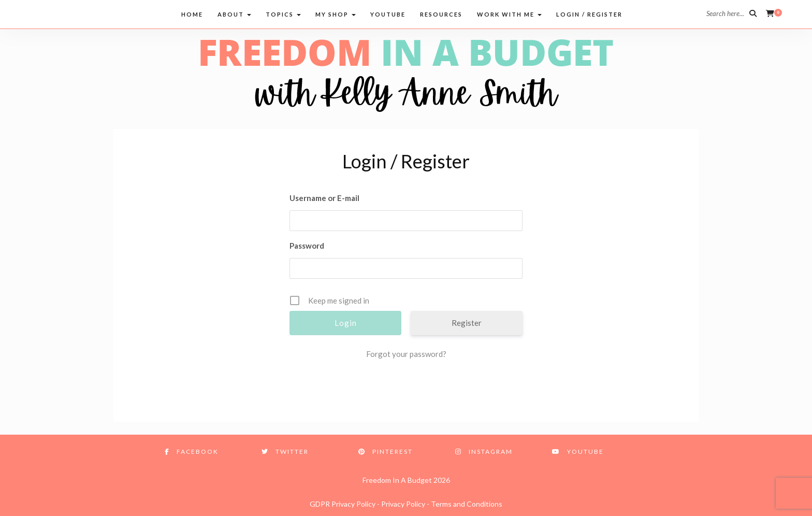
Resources (441, 14)
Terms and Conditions (467, 504)
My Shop (336, 14)
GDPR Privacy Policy (343, 504)
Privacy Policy (403, 504)
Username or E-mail (324, 198)
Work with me (509, 14)
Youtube (388, 14)
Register (467, 323)
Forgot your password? (406, 354)
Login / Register (589, 14)
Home (192, 14)
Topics (283, 14)
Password (307, 246)
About (234, 14)
